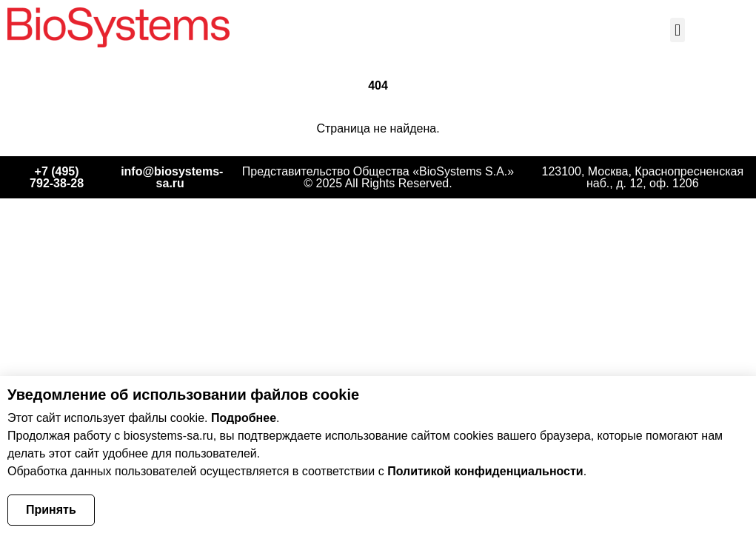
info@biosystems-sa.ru (172, 177)
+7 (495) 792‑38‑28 (57, 177)
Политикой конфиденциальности (485, 471)
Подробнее (244, 418)
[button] (677, 30)
